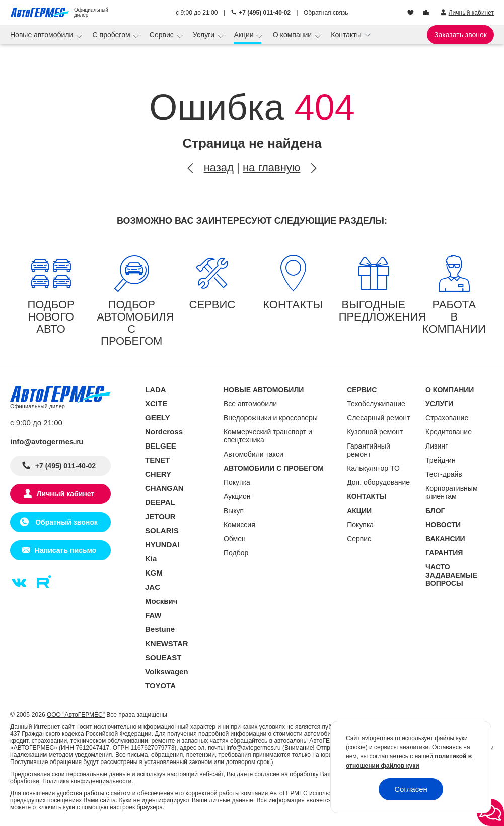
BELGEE (161, 446)
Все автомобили (250, 404)
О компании (293, 35)
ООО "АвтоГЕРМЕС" (76, 715)
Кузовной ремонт (375, 432)
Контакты (347, 35)
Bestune (160, 629)
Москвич (161, 601)
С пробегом (113, 35)
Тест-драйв (444, 474)
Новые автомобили (43, 35)
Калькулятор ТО (373, 468)
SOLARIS (162, 530)
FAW (153, 615)
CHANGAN (164, 488)
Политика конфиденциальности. (88, 781)
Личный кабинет (65, 494)
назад (219, 168)
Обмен (235, 539)
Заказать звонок (460, 35)
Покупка (237, 482)
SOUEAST (163, 657)
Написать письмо (65, 550)
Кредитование (449, 432)
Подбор (236, 553)
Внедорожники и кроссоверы (271, 418)
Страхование (447, 418)
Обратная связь (326, 13)
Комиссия (239, 525)
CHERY (158, 474)
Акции (244, 35)
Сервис (163, 35)
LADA (156, 389)
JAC (153, 587)
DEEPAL (160, 502)
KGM (154, 573)
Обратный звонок (65, 522)
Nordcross (164, 432)
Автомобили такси (254, 454)
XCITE (156, 403)
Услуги (205, 35)
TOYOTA (160, 686)
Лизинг (437, 446)
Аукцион (237, 496)
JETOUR (160, 516)
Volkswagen (167, 672)
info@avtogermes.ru (47, 442)
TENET (157, 460)
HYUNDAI (162, 545)
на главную (271, 168)
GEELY (157, 418)
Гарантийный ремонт (369, 450)
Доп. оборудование (378, 482)
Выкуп (234, 511)
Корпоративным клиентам (451, 492)
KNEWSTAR (167, 643)
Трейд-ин (441, 460)
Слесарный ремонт (378, 418)
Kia (151, 559)
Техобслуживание (376, 404)
